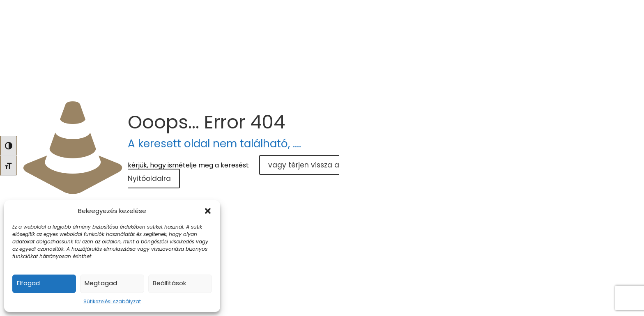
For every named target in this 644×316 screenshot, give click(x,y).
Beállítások (169, 283)
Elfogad (28, 283)
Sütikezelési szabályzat (112, 301)
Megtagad (101, 283)
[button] (208, 211)
